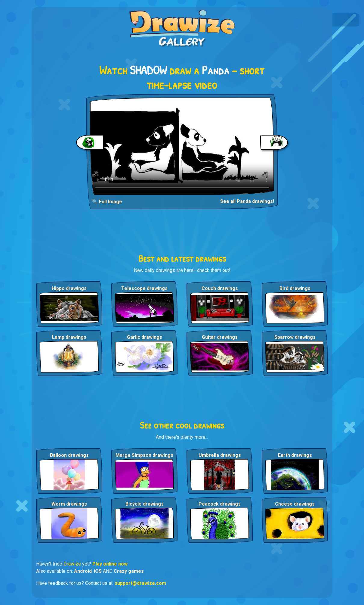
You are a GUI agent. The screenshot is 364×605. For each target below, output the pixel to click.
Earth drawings (295, 455)
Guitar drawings (220, 337)
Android (83, 571)
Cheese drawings (295, 504)
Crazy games (129, 571)
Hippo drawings (69, 288)
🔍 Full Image (107, 202)
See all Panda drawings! (247, 201)
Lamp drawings (69, 337)
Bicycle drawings (145, 504)
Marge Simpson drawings (144, 455)
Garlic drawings (145, 337)
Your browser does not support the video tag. (182, 146)
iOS (98, 571)
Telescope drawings (144, 288)
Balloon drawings (69, 455)
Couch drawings (220, 288)
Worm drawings (69, 504)
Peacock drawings (220, 504)
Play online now (110, 564)
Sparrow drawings (295, 337)
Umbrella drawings (220, 455)
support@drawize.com (140, 583)
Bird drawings (295, 288)
